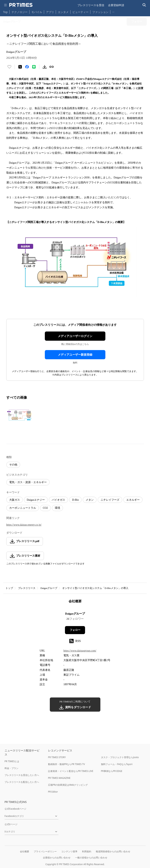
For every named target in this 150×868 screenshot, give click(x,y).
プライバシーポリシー (45, 851)
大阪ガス (15, 500)
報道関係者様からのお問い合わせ (113, 851)
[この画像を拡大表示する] (20, 415)
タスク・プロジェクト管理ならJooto (120, 757)
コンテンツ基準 (69, 851)
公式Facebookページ (16, 809)
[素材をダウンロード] (45, 67)
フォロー (75, 630)
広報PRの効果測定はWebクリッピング (68, 785)
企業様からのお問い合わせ (57, 858)
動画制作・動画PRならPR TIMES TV (66, 764)
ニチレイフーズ (110, 500)
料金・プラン (11, 768)
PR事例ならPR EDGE (112, 771)
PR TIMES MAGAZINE (59, 778)
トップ (9, 588)
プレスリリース (27, 588)
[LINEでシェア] (34, 67)
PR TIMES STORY (57, 757)
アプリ (50, 12)
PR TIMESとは (12, 761)
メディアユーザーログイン (75, 336)
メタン (90, 500)
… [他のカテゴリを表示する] (113, 11)
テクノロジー (20, 12)
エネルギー (133, 500)
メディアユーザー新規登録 (75, 355)
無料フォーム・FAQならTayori (117, 764)
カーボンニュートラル (23, 508)
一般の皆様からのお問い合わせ (91, 858)
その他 (13, 465)
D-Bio (75, 500)
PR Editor (53, 792)
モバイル (37, 12)
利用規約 (87, 851)
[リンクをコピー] (52, 67)
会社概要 (25, 851)
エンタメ (63, 12)
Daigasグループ (49, 588)
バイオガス (58, 500)
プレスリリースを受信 (91, 5)
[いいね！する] (9, 67)
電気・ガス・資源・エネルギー (28, 482)
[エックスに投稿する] (20, 67)
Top (5, 12)
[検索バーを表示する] (144, 5)
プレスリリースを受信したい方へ (22, 775)
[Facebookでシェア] (27, 67)
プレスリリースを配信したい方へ (22, 782)
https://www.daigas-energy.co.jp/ (24, 525)
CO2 (45, 508)
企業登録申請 (116, 5)
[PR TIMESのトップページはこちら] (21, 5)
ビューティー (80, 12)
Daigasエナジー (36, 500)
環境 (57, 508)
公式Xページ (11, 824)
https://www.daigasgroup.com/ (80, 651)
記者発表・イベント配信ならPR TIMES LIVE (71, 771)
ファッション (100, 12)
